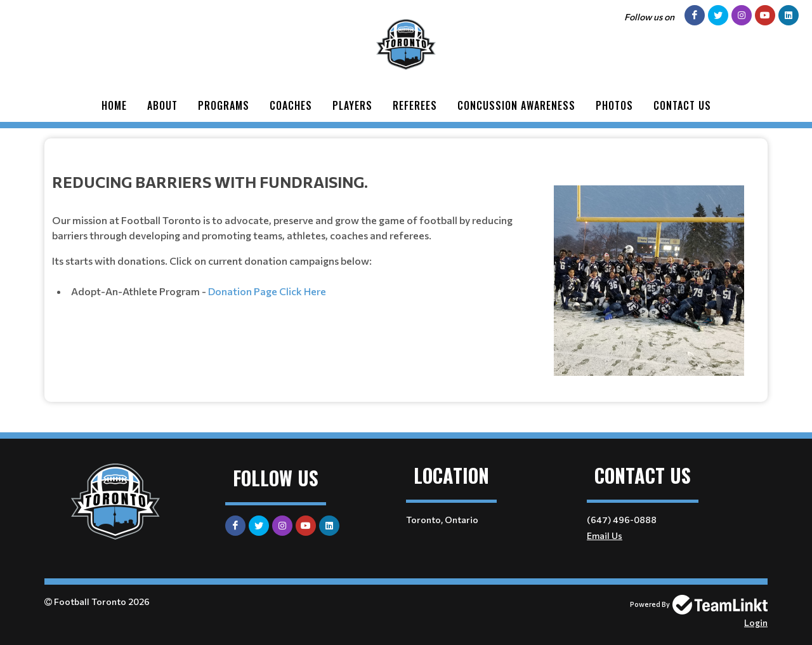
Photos (614, 105)
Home (114, 105)
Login (756, 622)
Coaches (291, 105)
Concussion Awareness (516, 105)
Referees (415, 105)
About (162, 105)
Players (352, 105)
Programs (224, 105)
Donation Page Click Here (267, 291)
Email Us (605, 535)
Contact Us (682, 105)
